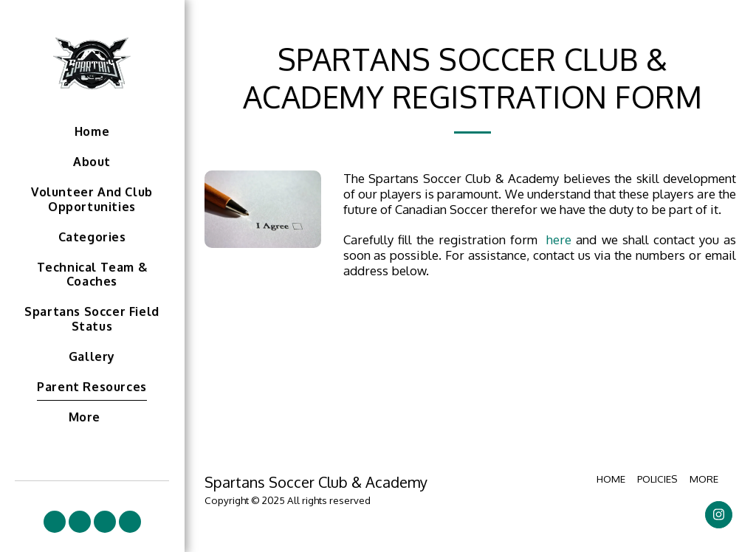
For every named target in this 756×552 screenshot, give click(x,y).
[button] (55, 522)
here (559, 239)
